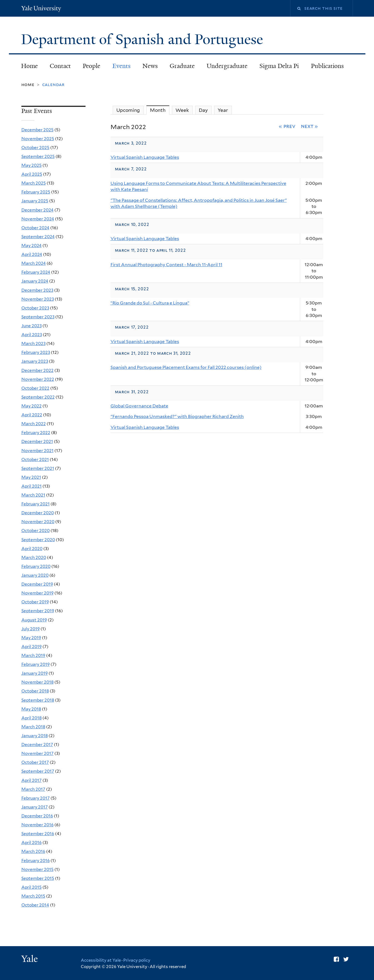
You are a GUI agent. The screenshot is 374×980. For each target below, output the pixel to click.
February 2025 (36, 192)
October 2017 (35, 762)
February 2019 (36, 664)
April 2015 (32, 887)
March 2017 (33, 789)
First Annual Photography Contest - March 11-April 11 (166, 265)
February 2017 (36, 798)
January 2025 (35, 201)
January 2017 (35, 807)
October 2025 (35, 148)
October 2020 (36, 531)
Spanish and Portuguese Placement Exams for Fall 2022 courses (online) (186, 367)
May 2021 (31, 477)
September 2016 (38, 834)
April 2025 (32, 174)
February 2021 (36, 504)
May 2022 (32, 406)
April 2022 (32, 415)
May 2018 (31, 709)
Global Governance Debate (139, 406)
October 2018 (35, 691)
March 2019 (33, 655)
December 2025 (37, 130)
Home (29, 66)
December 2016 (37, 816)
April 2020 (32, 549)
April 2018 (32, 718)
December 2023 (37, 290)
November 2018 (37, 682)
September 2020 (38, 540)
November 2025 (38, 139)
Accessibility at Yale (101, 960)
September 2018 (38, 700)
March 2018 (33, 727)
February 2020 (36, 566)
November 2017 (37, 753)
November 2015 (37, 869)
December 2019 (37, 584)
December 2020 (38, 513)
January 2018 (35, 736)
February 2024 (36, 272)
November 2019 (37, 593)
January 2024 (35, 281)
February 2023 (36, 352)
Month (160, 110)
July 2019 (31, 629)
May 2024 (32, 245)
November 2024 (38, 219)
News (150, 66)
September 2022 (38, 397)
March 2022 (34, 424)
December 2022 (37, 370)
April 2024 (32, 254)
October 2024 (35, 228)
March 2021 (33, 495)
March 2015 (33, 896)
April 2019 (32, 647)
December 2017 (37, 745)
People (91, 66)
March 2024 (34, 263)
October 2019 (35, 602)
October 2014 (35, 905)
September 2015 (38, 878)
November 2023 (38, 299)
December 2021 (37, 441)
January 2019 (35, 673)
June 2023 (32, 326)
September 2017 (38, 771)
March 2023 (33, 343)
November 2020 (38, 522)
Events (121, 66)
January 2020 (35, 575)
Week (182, 110)
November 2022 (38, 379)
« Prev (287, 126)
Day (203, 110)
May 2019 (31, 638)
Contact (60, 66)
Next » (310, 126)
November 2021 (37, 451)
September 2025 (38, 156)
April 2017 (32, 780)
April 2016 (32, 842)
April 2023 (32, 335)
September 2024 (38, 237)
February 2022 (36, 433)
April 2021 (32, 486)
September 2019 (38, 611)
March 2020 (34, 557)
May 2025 (32, 165)
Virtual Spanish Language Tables (145, 157)
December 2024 (37, 210)
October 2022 (35, 388)
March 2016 (33, 851)
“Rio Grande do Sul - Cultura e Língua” (150, 303)
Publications (327, 66)
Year (223, 110)
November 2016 (37, 825)
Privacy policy (137, 960)
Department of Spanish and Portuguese (144, 39)
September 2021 (38, 468)
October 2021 (35, 459)
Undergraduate (227, 66)
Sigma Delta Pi (279, 66)
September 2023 (38, 317)
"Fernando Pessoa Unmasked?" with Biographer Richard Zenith (177, 416)
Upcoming (128, 110)
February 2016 (36, 861)
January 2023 (35, 361)
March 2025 (34, 183)
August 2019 (34, 620)
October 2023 (35, 308)
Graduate (182, 66)
